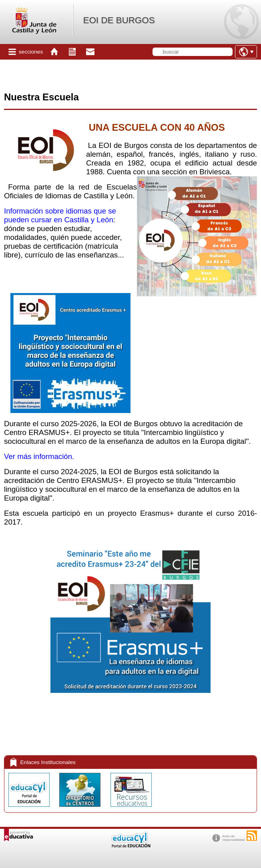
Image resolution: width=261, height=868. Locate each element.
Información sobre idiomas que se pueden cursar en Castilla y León (60, 215)
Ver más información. (39, 456)
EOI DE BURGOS (119, 20)
